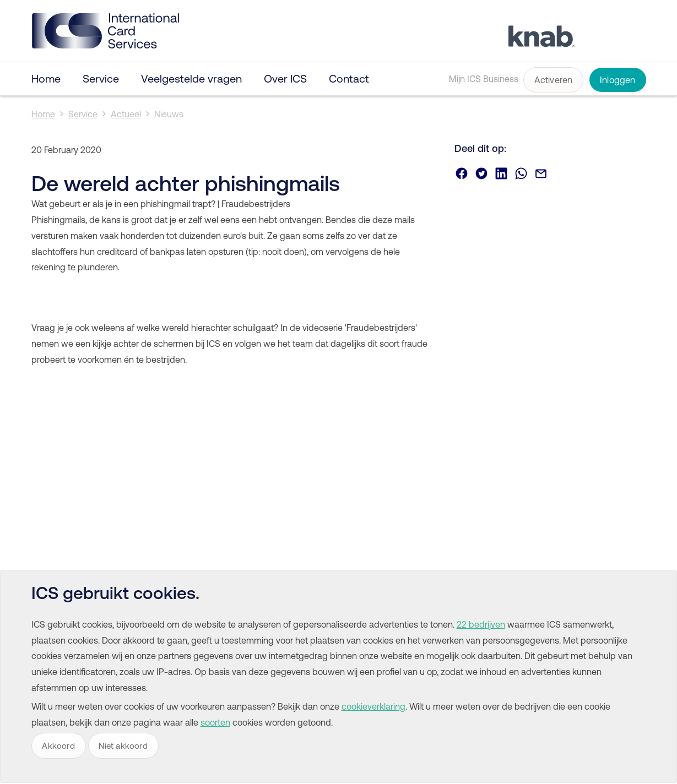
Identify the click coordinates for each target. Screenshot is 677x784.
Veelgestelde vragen (191, 78)
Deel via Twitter (481, 173)
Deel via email (541, 173)
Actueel (126, 114)
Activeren (554, 80)
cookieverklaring (373, 706)
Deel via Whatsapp (521, 173)
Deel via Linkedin (501, 173)
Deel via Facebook (462, 173)
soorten (215, 722)
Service (101, 78)
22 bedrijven (481, 624)
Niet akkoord (123, 746)
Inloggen (618, 80)
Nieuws (169, 114)
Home (46, 78)
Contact (349, 78)
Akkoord (58, 746)
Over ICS (285, 78)
